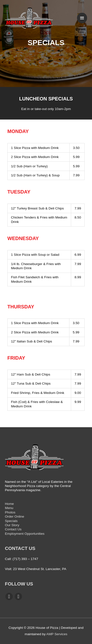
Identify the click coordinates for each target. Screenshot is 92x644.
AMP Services (57, 634)
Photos (10, 512)
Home (9, 504)
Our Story (12, 525)
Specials (11, 521)
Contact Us (13, 529)
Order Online (14, 516)
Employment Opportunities (25, 534)
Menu (9, 508)
